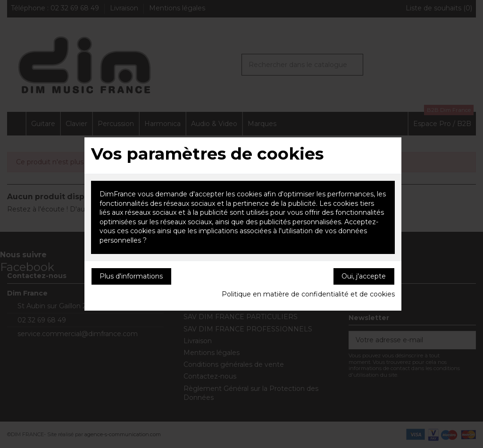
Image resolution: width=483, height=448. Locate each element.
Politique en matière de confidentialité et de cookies (308, 294)
